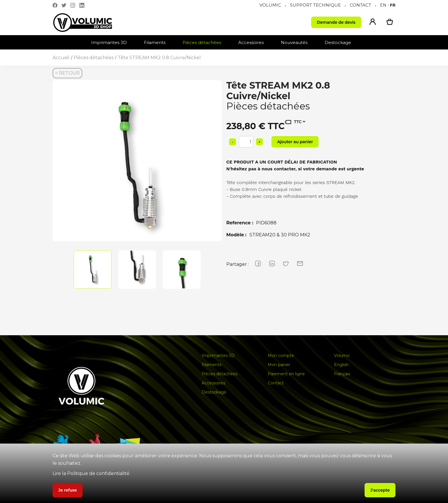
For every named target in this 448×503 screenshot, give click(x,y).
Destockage (338, 42)
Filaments (155, 42)
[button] (112, 42)
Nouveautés (294, 42)
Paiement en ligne (286, 374)
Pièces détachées (202, 42)
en (383, 5)
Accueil (61, 58)
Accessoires (251, 42)
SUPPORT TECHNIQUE (315, 5)
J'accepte (380, 490)
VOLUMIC (270, 5)
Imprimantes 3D (109, 42)
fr (393, 5)
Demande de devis (336, 22)
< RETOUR (67, 73)
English (341, 365)
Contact (276, 383)
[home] (88, 22)
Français (342, 374)
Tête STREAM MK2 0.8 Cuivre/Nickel (159, 58)
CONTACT (360, 5)
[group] (137, 165)
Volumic (342, 356)
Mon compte (281, 356)
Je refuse (68, 490)
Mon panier (279, 365)
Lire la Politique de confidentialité (91, 473)
